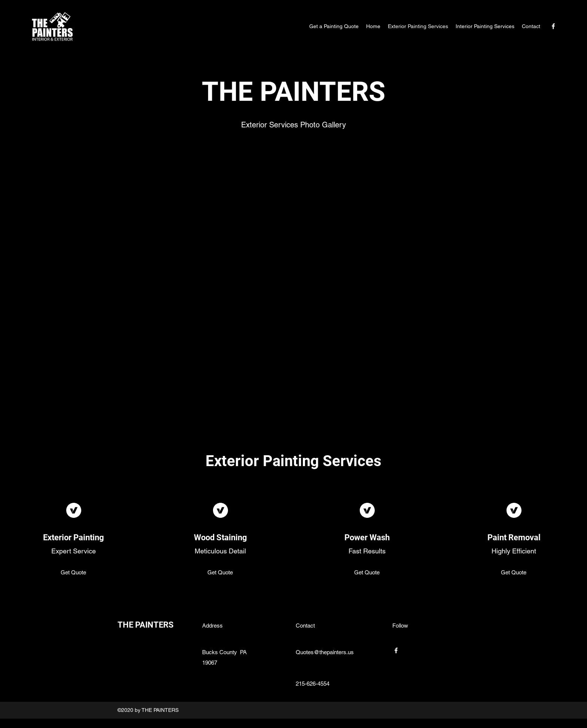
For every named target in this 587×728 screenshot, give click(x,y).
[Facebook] (553, 26)
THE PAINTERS (146, 625)
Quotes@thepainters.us (325, 652)
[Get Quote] (74, 573)
